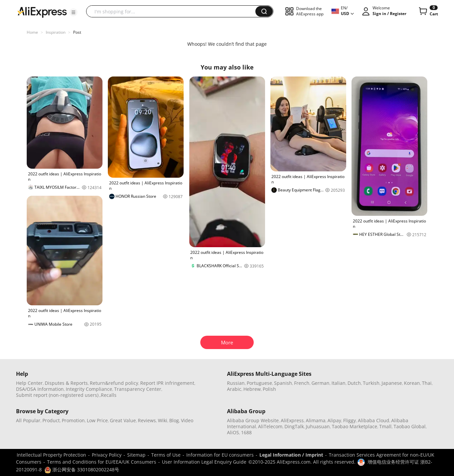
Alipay (334, 420)
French (302, 383)
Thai (427, 383)
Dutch (354, 383)
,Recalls (108, 395)
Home (32, 32)
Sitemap (136, 455)
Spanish (283, 383)
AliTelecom (270, 426)
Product (51, 420)
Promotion (73, 420)
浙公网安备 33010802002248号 (82, 469)
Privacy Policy (107, 455)
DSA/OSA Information (40, 389)
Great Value (123, 420)
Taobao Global (410, 426)
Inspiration (56, 32)
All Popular (28, 420)
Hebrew (252, 389)
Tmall (385, 426)
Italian (338, 383)
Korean (412, 383)
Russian (236, 383)
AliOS (233, 432)
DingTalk (294, 426)
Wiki (163, 420)
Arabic (234, 389)
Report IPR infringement (167, 383)
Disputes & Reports (66, 383)
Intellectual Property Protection (51, 455)
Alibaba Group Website (253, 420)
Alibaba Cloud (374, 420)
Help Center (29, 383)
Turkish (371, 383)
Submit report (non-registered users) (57, 395)
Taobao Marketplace (355, 426)
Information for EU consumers (220, 455)
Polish (269, 389)
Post (77, 32)
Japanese (392, 383)
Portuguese (259, 383)
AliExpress (292, 420)
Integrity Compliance (89, 389)
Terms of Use (166, 455)
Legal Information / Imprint (291, 455)
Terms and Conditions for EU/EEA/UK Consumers (102, 462)
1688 (246, 432)
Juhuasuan (318, 426)
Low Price (97, 420)
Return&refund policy (114, 383)
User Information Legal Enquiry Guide (204, 462)
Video (187, 420)
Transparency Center (138, 389)
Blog (174, 420)
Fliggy (350, 420)
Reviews (147, 420)
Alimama (316, 420)
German (320, 383)
